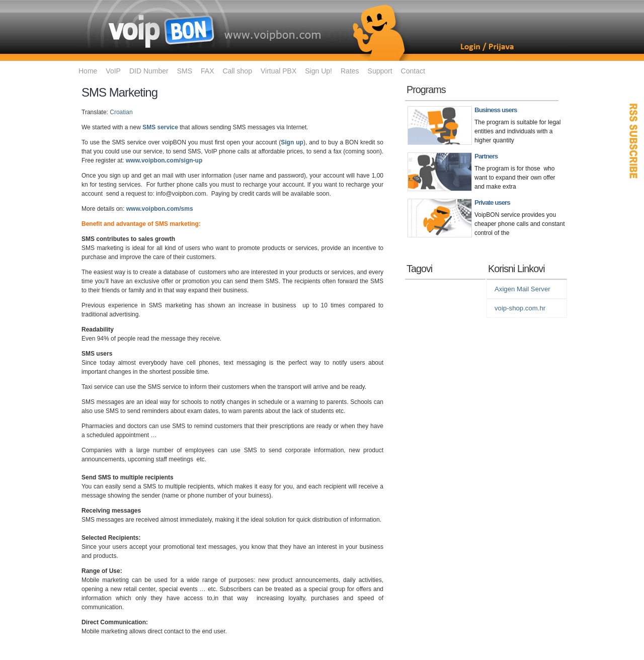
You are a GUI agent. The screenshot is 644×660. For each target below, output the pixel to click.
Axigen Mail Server (522, 289)
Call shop (237, 71)
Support (380, 71)
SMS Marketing (119, 92)
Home (88, 71)
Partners (486, 156)
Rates (350, 71)
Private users (492, 202)
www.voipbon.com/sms (160, 209)
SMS (185, 71)
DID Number (149, 71)
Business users (496, 110)
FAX (207, 71)
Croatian (121, 112)
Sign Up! (318, 71)
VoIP (113, 71)
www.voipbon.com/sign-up (164, 160)
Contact (413, 71)
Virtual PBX (278, 71)
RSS (634, 141)
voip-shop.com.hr (520, 308)
